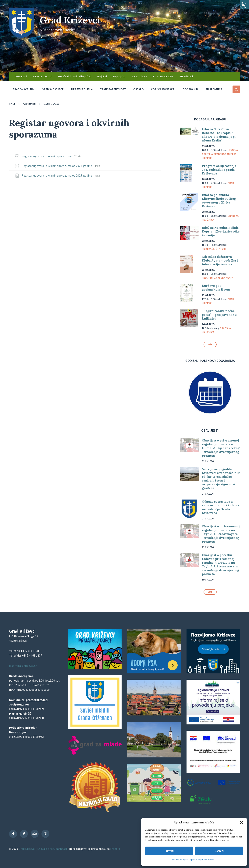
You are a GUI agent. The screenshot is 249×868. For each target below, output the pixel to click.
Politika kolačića (180, 860)
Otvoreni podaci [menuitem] (42, 76)
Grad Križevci (70, 20)
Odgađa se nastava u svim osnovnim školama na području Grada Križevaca (220, 507)
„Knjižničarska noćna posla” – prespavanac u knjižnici (219, 315)
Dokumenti (29, 104)
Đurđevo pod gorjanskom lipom (216, 288)
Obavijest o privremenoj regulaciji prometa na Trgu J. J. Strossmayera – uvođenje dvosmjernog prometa (221, 534)
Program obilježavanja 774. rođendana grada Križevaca (219, 170)
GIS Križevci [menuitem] (186, 76)
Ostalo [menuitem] (138, 89)
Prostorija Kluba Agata (218, 278)
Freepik (115, 849)
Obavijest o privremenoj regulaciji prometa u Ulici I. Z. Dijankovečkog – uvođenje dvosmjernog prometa (221, 448)
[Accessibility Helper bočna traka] (244, 5)
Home (12, 104)
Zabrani (219, 851)
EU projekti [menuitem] (119, 76)
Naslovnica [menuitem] (214, 89)
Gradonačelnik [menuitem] (24, 89)
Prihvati (169, 851)
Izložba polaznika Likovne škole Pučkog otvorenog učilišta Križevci (219, 200)
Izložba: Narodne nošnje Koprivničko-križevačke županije (221, 231)
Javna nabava (51, 104)
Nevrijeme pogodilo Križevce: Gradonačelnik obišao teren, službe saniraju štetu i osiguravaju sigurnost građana (221, 478)
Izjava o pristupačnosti (52, 849)
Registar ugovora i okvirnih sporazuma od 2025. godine (57, 175)
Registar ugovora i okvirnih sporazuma (47, 156)
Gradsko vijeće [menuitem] (53, 89)
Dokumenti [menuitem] (21, 76)
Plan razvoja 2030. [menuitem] (163, 76)
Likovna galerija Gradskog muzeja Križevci (220, 154)
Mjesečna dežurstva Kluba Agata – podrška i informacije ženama (220, 260)
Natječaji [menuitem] (102, 76)
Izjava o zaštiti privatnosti (202, 860)
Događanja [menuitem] (191, 89)
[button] (241, 822)
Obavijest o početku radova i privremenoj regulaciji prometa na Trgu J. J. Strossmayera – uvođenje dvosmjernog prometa (221, 564)
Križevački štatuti (214, 249)
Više (210, 344)
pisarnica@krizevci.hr (23, 666)
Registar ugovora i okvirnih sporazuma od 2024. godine (57, 166)
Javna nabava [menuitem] (139, 76)
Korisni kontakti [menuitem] (163, 89)
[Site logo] (22, 37)
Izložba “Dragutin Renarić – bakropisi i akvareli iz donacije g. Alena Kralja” (219, 135)
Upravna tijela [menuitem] (82, 89)
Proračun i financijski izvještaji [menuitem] (74, 76)
